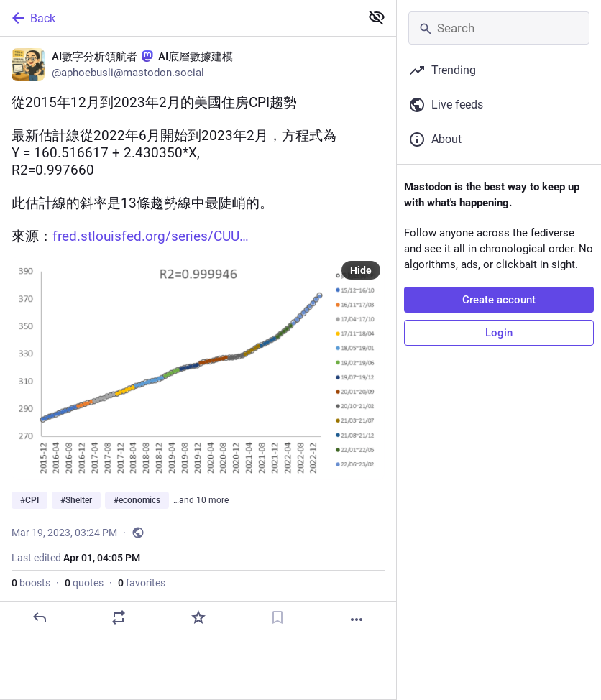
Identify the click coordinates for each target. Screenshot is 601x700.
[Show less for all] (377, 17)
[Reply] (40, 617)
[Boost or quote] (119, 617)
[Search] (499, 28)
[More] (357, 620)
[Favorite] (198, 617)
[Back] (179, 18)
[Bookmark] (277, 617)
